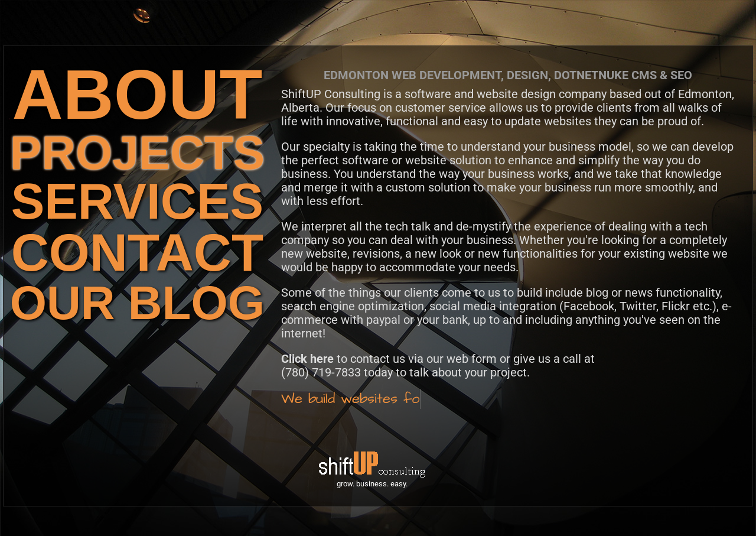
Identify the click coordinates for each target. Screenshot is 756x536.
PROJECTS (137, 153)
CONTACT (137, 253)
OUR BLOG (137, 303)
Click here (307, 359)
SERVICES (137, 201)
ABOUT (138, 94)
